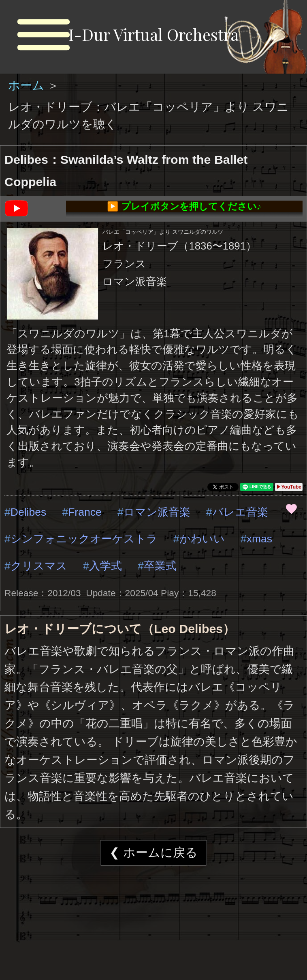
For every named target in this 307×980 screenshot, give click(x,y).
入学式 (106, 566)
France (85, 512)
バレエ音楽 (240, 512)
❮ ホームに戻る (153, 852)
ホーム (28, 85)
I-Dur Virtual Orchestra (153, 34)
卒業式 (160, 566)
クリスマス (39, 566)
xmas (259, 539)
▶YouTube (289, 487)
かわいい (202, 539)
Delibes (28, 512)
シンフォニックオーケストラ (84, 539)
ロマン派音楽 (157, 512)
